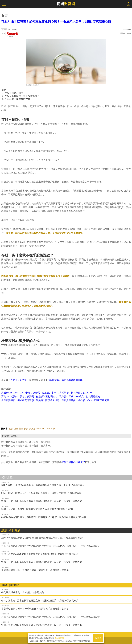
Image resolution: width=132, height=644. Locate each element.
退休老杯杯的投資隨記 (73, 462)
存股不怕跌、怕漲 (14, 93)
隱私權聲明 (59, 638)
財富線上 (13, 35)
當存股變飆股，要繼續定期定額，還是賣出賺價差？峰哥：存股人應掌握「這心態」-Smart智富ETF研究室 (55, 400)
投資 (26, 429)
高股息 (32, 429)
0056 (39, 429)
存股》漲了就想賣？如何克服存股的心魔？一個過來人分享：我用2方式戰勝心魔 (56, 21)
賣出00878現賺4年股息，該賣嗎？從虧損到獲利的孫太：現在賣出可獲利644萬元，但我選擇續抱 (51, 397)
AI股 (53, 429)
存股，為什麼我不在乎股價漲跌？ (22, 96)
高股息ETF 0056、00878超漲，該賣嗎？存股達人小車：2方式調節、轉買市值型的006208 (47, 393)
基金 (21, 429)
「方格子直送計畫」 (19, 380)
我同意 (98, 638)
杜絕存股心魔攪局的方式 (17, 99)
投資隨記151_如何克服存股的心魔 (65, 380)
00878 (47, 429)
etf (43, 429)
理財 (16, 429)
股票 (11, 429)
